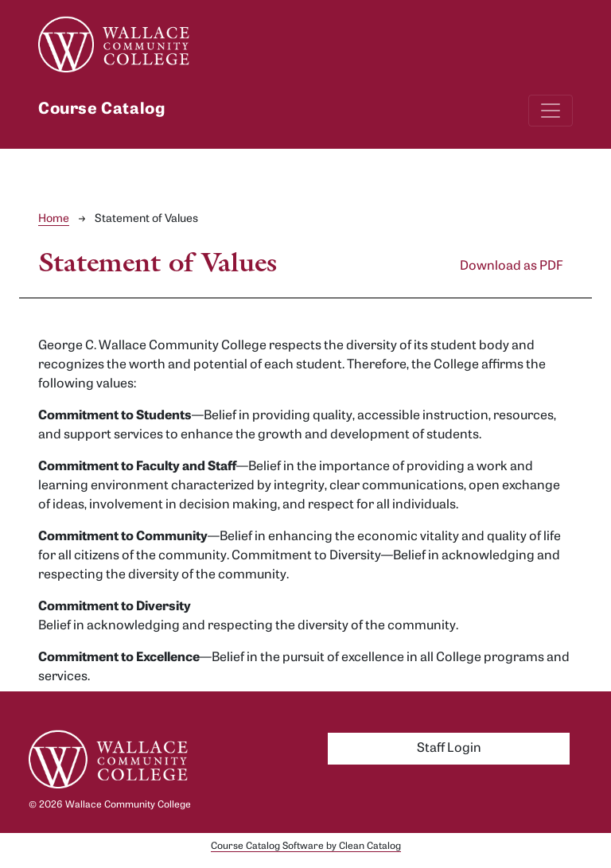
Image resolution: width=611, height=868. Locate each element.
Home (54, 219)
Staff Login (449, 749)
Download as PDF (512, 267)
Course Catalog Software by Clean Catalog (306, 847)
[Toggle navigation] (551, 111)
